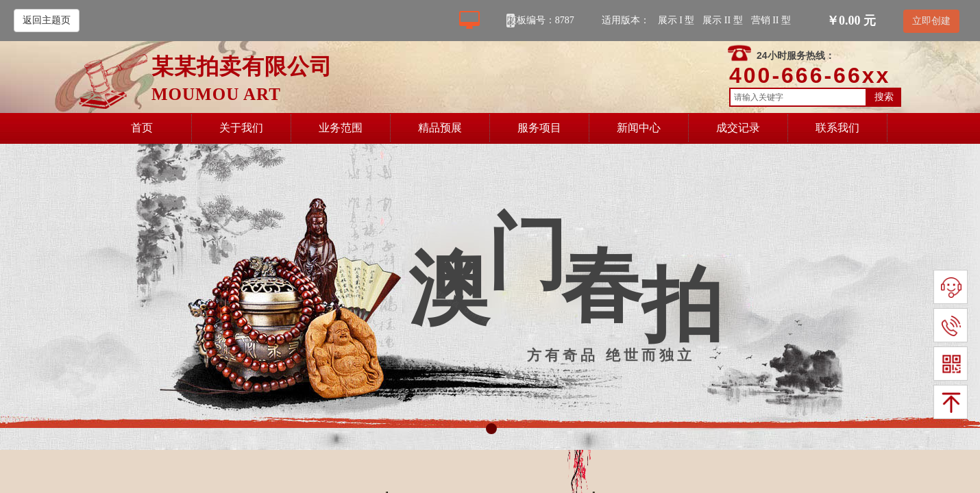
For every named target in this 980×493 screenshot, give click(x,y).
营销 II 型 (771, 20)
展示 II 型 (722, 20)
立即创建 (931, 21)
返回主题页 (47, 20)
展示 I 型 (676, 20)
